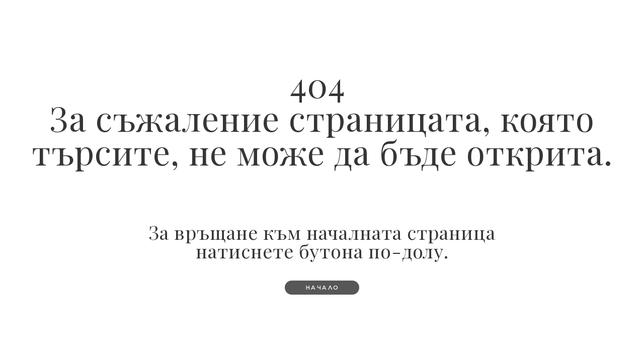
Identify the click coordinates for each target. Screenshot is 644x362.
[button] (322, 288)
